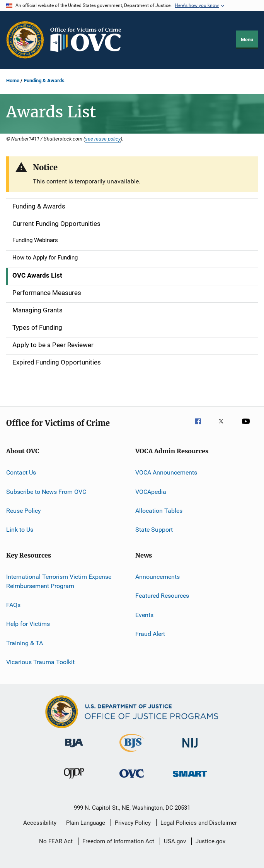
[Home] (89, 40)
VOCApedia (151, 492)
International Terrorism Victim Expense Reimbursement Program (59, 581)
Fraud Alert (150, 634)
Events (144, 615)
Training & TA (25, 643)
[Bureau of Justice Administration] (74, 749)
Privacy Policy (133, 823)
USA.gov (175, 841)
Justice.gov (210, 841)
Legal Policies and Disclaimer (199, 823)
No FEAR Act (56, 841)
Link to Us (20, 530)
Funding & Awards (44, 81)
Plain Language (86, 823)
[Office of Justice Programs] (25, 40)
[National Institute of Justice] (190, 749)
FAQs (13, 605)
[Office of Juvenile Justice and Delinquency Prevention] (74, 780)
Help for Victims (28, 624)
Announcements (158, 577)
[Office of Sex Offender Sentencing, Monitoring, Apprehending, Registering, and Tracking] (190, 778)
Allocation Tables (159, 511)
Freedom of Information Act (118, 841)
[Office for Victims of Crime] (132, 779)
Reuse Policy (24, 511)
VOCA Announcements (166, 472)
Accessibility (40, 823)
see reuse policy (103, 139)
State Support (154, 530)
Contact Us (21, 472)
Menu (247, 40)
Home (13, 81)
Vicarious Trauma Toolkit (40, 662)
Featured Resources (162, 596)
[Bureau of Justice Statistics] (132, 753)
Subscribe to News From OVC (46, 492)
